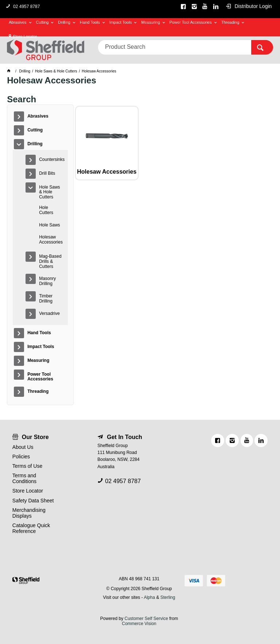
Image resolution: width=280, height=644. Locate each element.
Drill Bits (47, 173)
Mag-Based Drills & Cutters (50, 261)
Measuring (150, 22)
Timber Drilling (46, 299)
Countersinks (51, 159)
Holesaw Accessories (51, 240)
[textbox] (175, 47)
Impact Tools (121, 22)
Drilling (64, 22)
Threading (230, 22)
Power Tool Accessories (191, 22)
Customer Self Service (146, 619)
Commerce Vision (139, 624)
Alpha (149, 597)
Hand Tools (90, 22)
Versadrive (49, 313)
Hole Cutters (46, 210)
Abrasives (17, 22)
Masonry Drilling (47, 281)
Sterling (168, 597)
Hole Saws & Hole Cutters (49, 192)
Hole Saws (49, 225)
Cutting (42, 22)
